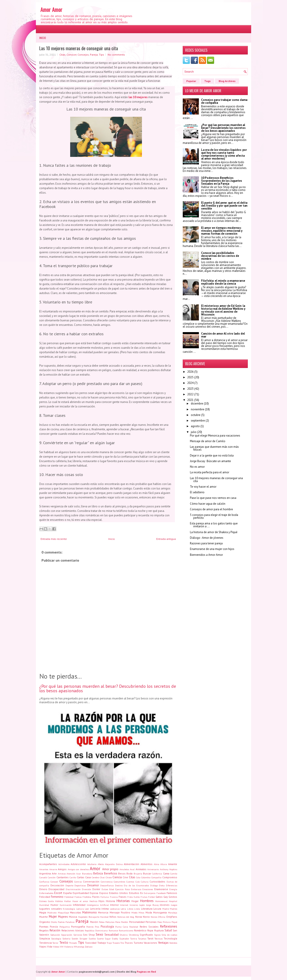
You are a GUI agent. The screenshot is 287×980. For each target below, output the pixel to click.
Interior (114, 905)
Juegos (174, 905)
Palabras (70, 922)
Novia (139, 917)
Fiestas (78, 897)
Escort (58, 893)
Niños (113, 917)
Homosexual (161, 901)
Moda (149, 912)
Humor (54, 905)
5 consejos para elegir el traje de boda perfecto (214, 516)
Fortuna (105, 897)
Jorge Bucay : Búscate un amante (210, 461)
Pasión (94, 922)
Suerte (100, 939)
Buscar (147, 873)
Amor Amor (51, 9)
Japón (142, 905)
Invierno (134, 905)
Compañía (156, 877)
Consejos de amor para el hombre (211, 509)
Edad (112, 889)
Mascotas (76, 912)
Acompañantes (48, 864)
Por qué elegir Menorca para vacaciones (215, 436)
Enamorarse (161, 889)
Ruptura (159, 930)
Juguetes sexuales (51, 909)
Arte (54, 873)
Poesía (54, 927)
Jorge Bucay (152, 905)
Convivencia (107, 882)
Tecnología (170, 938)
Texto (64, 942)
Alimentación (132, 864)
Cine (125, 877)
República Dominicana (96, 930)
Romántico (140, 930)
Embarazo (136, 889)
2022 (190, 394)
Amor (95, 869)
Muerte (43, 917)
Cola (138, 877)
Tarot (150, 938)
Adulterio (92, 864)
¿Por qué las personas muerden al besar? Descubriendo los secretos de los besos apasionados (108, 688)
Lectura (80, 909)
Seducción (55, 935)
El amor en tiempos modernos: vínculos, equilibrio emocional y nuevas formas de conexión (222, 231)
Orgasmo (45, 922)
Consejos (83, 55)
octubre (196, 415)
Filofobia (87, 897)
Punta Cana (122, 927)
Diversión (87, 889)
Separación (67, 935)
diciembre (197, 403)
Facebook (161, 893)
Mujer (53, 916)
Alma (157, 864)
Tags (207, 81)
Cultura (145, 882)
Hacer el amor (80, 901)
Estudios (134, 893)
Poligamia (65, 927)
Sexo (99, 934)
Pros (97, 927)
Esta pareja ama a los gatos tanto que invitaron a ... (214, 525)
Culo (138, 882)
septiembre (198, 421)
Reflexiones (169, 926)
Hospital (173, 901)
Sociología (56, 939)
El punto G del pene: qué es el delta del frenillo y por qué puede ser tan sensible (224, 206)
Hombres (147, 901)
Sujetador (124, 939)
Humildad (44, 905)
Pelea (102, 922)
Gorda (51, 901)
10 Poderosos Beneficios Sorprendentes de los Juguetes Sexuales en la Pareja (222, 181)
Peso (160, 922)
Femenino (57, 897)
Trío (122, 943)
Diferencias (172, 885)
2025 (190, 377)
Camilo (174, 874)
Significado (146, 935)
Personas (151, 922)
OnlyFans (172, 917)
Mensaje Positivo (120, 912)
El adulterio (197, 492)
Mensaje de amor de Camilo (208, 441)
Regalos (44, 930)
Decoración (57, 885)
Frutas (144, 897)
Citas (62, 55)
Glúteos (43, 901)
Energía (173, 889)
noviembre (198, 409)
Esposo (104, 893)
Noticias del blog (126, 917)
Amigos (62, 869)
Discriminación (73, 889)
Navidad (104, 917)
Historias (123, 901)
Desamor (93, 885)
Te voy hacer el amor (203, 487)
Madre (166, 909)
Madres (173, 909)
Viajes (43, 946)
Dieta (162, 885)
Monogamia (160, 912)
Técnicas (159, 939)
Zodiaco (89, 947)
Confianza (44, 882)
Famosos (172, 893)
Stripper (83, 939)
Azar (79, 874)
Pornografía (78, 927)
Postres (90, 927)
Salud (168, 930)
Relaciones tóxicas (73, 930)
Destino (119, 885)
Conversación (91, 882)
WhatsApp (79, 947)
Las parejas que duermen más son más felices (214, 448)
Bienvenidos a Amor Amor (206, 555)
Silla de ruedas (169, 935)
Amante (173, 864)
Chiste (109, 877)
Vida (50, 946)
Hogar (135, 901)
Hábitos (59, 901)
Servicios (78, 935)
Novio (146, 917)
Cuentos (130, 882)
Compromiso (170, 877)
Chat (102, 877)
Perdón (125, 922)
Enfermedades (46, 893)
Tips (101, 55)
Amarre (53, 869)
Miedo (134, 913)
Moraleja (173, 913)
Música (73, 917)
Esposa (94, 893)
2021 (190, 400)
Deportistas (80, 885)
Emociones (148, 889)
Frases (123, 897)
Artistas (62, 874)
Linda (137, 909)
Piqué (174, 922)
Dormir (96, 889)
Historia (110, 901)
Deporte (69, 885)
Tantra (134, 939)
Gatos (159, 897)
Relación (55, 930)
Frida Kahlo (134, 897)
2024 (190, 383)
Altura (164, 864)
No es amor (197, 467)
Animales (141, 869)
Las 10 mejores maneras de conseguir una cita (79, 48)
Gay (166, 897)
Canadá (43, 877)
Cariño (73, 877)
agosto (195, 426)
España (67, 893)
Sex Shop (89, 935)
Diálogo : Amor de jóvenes (207, 538)
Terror (55, 943)
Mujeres (63, 917)
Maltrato (52, 913)
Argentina (45, 873)
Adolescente (78, 864)
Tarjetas (142, 939)
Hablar (68, 901)
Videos (56, 947)
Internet (124, 905)
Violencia (69, 947)
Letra (123, 909)
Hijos (101, 901)
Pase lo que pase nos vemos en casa (213, 498)
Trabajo (102, 943)
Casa (88, 877)
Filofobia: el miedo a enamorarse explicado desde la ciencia (223, 282)
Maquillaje (63, 913)
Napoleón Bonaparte (89, 917)
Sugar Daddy (111, 939)
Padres (61, 922)
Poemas (44, 927)
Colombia (146, 877)
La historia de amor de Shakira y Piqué (214, 532)
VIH (62, 947)
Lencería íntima (100, 909)
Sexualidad (112, 935)
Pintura (167, 922)
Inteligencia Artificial (98, 905)
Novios (154, 917)
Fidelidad (69, 897)
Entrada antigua (166, 539)
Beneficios (111, 873)
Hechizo (93, 901)
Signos (157, 935)
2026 (190, 372)
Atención (71, 874)
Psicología (107, 927)
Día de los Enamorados (136, 885)
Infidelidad (79, 905)
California (157, 874)
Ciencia (117, 877)
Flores (96, 897)
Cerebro (95, 877)
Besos (122, 873)
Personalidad (137, 922)
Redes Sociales (149, 927)
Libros (130, 909)
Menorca (103, 912)
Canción (52, 877)
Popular (191, 81)
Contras (78, 882)
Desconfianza (107, 885)
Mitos (141, 913)
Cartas (81, 877)
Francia (114, 897)
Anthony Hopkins (169, 869)
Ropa (150, 930)
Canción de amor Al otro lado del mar (223, 335)
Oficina (162, 917)
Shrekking (134, 935)
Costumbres (119, 882)
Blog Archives (227, 81)
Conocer (72, 55)
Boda (129, 873)
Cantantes (63, 877)
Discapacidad (56, 889)
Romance (113, 930)
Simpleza (45, 938)
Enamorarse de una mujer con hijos (212, 549)
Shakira (124, 935)
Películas (110, 922)
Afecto (101, 864)
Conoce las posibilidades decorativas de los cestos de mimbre (220, 256)
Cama (166, 873)
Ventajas (163, 943)
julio (194, 432)
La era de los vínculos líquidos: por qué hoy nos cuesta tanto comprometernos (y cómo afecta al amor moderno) (224, 154)
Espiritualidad (81, 893)
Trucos (129, 943)
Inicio (43, 38)
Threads (73, 943)
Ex (141, 893)
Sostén (75, 939)
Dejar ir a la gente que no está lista (212, 455)
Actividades (64, 864)
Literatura (147, 909)
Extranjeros (150, 893)
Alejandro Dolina (114, 864)
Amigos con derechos (78, 869)
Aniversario (153, 869)
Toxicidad (91, 943)
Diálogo (154, 885)
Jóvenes (165, 905)
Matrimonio (90, 912)
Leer (87, 909)
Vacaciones (150, 943)
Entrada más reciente (54, 539)
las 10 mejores (138, 97)
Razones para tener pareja (206, 543)
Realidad (134, 927)
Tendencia (46, 943)
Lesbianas (115, 909)
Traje (109, 943)
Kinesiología (69, 909)
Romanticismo (126, 930)
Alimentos (147, 864)
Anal (132, 869)
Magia (43, 912)
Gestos (173, 897)
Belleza (98, 873)
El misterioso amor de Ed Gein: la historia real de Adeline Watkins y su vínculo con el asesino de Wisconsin (223, 310)
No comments (116, 55)
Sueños (92, 939)
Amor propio (110, 869)
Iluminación (66, 905)
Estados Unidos (118, 893)
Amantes (44, 869)
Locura (157, 909)
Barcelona (87, 874)
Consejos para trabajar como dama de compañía (224, 101)
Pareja (94, 55)
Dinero (43, 889)
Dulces (105, 889)
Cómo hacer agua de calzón (208, 504)
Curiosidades (157, 882)
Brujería (138, 874)
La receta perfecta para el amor (210, 472)
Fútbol (151, 897)
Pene (118, 922)
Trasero (116, 943)
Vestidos (173, 943)
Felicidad (45, 897)
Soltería (66, 939)
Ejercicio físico (122, 889)
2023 (190, 389)
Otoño (54, 922)
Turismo (138, 943)
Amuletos (124, 869)
